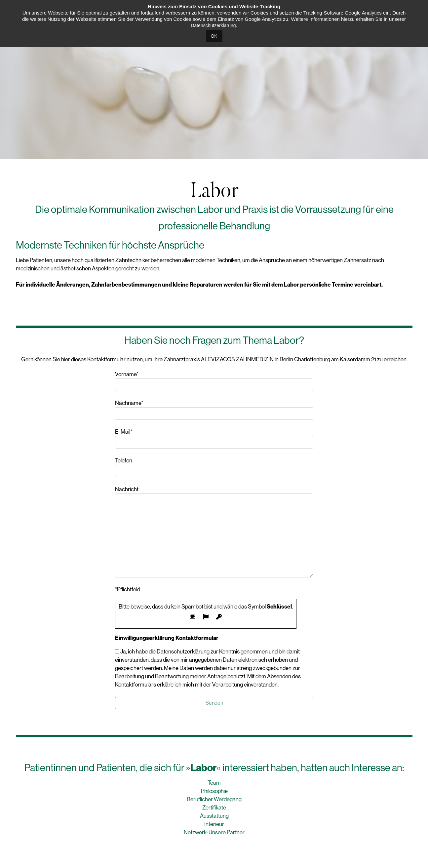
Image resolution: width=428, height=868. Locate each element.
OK (214, 36)
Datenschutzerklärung (213, 25)
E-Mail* (214, 438)
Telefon (214, 467)
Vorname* (214, 381)
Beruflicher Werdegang (214, 799)
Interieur (214, 824)
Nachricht (214, 532)
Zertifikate (214, 808)
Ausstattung (214, 816)
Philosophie (214, 791)
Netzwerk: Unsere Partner (214, 832)
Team (214, 783)
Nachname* (214, 410)
